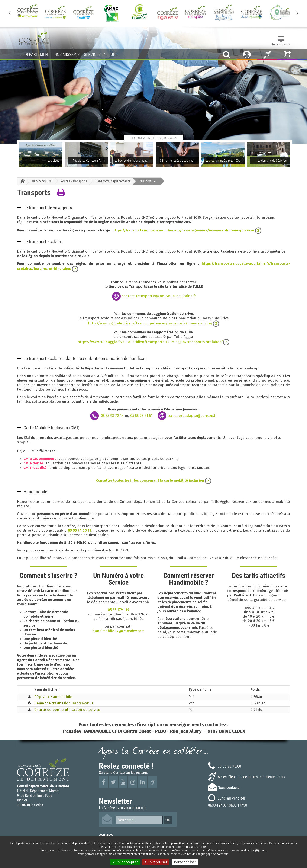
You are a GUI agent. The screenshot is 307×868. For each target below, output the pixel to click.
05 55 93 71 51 (141, 415)
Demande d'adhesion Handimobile (64, 703)
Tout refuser (156, 862)
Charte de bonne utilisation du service (67, 710)
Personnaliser (185, 862)
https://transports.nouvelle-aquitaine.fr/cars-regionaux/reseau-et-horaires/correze (184, 230)
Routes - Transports (74, 181)
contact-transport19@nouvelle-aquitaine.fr (159, 296)
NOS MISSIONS (42, 181)
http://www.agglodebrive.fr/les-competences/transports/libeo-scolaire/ (150, 323)
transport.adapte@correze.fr (192, 415)
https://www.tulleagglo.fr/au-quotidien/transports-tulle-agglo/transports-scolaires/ (150, 342)
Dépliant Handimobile (53, 697)
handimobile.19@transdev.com (119, 631)
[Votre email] (139, 820)
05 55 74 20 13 (80, 530)
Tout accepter (125, 862)
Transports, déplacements (113, 181)
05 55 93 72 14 (112, 415)
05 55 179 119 (119, 610)
